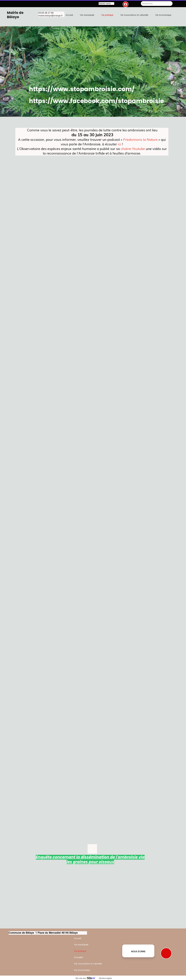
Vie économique (82, 970)
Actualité (79, 957)
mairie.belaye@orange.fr (51, 16)
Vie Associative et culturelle (88, 964)
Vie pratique (80, 951)
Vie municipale (81, 945)
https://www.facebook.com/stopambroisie (96, 101)
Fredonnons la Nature (140, 140)
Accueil (78, 938)
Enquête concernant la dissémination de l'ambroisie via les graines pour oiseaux (90, 859)
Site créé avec (86, 978)
